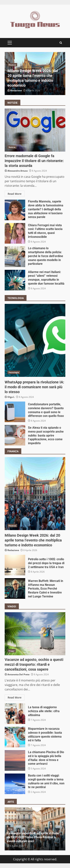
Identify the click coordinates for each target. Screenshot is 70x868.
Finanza (12, 65)
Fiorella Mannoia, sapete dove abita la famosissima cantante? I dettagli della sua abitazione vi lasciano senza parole (15, 210)
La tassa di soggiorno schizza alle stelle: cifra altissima (15, 714)
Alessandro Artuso (18, 171)
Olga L (11, 397)
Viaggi (12, 651)
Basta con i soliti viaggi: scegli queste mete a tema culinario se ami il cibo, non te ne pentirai (15, 784)
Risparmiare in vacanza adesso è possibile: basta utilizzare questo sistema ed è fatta (15, 737)
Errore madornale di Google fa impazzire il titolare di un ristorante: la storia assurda (35, 130)
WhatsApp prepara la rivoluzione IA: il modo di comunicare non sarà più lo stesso (35, 340)
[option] (35, 74)
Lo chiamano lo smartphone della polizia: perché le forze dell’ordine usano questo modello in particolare (15, 257)
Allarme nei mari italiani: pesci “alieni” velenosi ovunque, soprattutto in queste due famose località (15, 280)
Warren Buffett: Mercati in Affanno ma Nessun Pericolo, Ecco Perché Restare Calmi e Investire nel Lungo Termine (15, 588)
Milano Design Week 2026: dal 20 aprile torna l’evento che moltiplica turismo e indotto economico (35, 494)
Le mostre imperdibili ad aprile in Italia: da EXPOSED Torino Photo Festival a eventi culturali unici (33, 837)
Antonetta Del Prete (18, 674)
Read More (15, 194)
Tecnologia (14, 372)
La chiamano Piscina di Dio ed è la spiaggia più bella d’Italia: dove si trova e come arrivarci (15, 760)
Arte (10, 829)
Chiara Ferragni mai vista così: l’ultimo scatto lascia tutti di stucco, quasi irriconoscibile (15, 233)
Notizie (12, 147)
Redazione (16, 90)
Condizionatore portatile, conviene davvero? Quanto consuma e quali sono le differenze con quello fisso (15, 412)
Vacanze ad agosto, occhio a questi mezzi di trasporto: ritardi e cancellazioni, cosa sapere (35, 634)
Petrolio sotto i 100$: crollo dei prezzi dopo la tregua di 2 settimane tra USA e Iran (15, 565)
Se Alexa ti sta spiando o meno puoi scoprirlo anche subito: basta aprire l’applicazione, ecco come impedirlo (15, 435)
